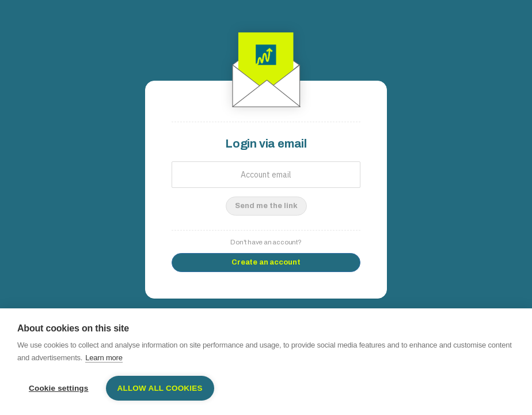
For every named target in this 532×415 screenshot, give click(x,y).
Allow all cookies (160, 388)
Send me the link (266, 206)
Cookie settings (59, 388)
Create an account (266, 262)
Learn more (104, 358)
